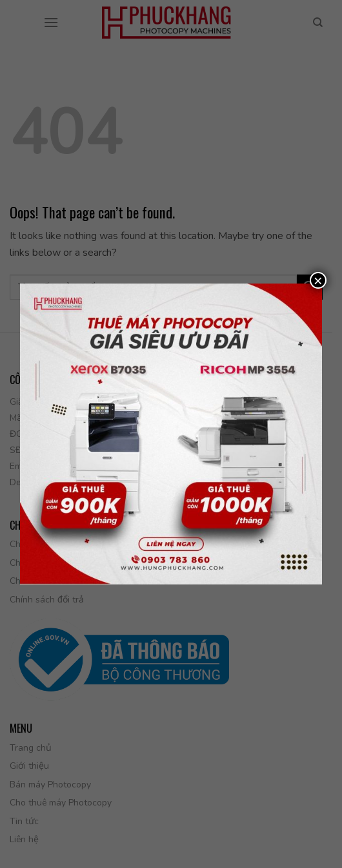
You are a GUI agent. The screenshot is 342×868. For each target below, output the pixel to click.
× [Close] (318, 280)
